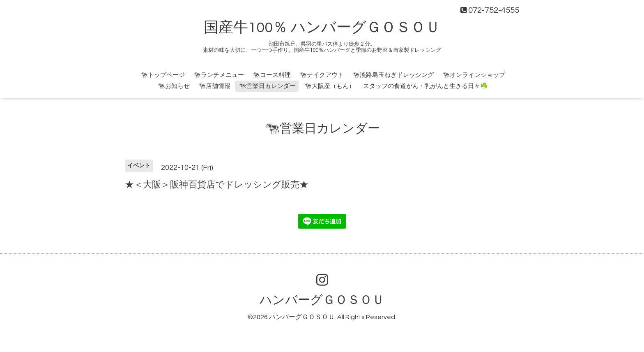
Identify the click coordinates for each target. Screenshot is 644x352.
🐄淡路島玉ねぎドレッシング (393, 75)
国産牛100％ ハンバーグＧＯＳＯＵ (322, 28)
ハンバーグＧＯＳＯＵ (322, 300)
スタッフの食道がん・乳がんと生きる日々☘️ (425, 86)
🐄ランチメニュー (218, 75)
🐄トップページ (162, 75)
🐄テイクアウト (321, 75)
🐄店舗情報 (214, 86)
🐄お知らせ (174, 86)
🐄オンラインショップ (474, 75)
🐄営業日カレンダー (267, 86)
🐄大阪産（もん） (329, 86)
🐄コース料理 (271, 75)
